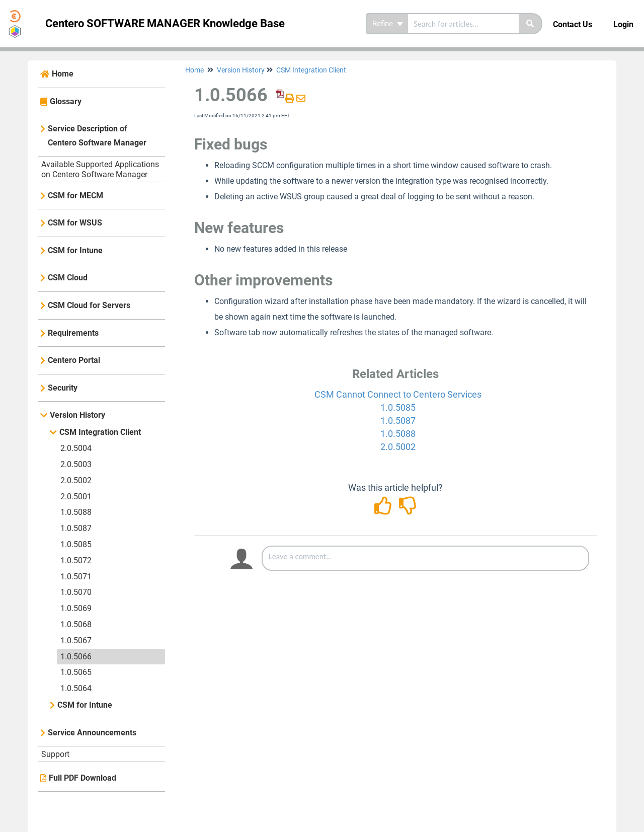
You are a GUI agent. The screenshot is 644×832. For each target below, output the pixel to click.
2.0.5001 (76, 497)
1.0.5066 (76, 657)
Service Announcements (92, 733)
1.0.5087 (76, 528)
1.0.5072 (76, 560)
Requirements (73, 333)
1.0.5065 (76, 672)
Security (63, 388)
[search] (463, 24)
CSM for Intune (75, 250)
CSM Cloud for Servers (89, 305)
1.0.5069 (76, 608)
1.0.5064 (76, 688)
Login (623, 24)
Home (63, 74)
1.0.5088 (76, 512)
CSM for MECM (75, 196)
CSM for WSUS (75, 223)
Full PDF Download (83, 778)
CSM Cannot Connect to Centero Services (398, 394)
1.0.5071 (76, 577)
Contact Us (573, 24)
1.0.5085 (76, 544)
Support (55, 754)
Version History (77, 415)
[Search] (531, 24)
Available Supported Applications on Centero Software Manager (100, 169)
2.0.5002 (76, 480)
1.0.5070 (76, 592)
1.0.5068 (76, 624)
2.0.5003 (76, 464)
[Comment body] (426, 558)
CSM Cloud (68, 278)
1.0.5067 (76, 640)
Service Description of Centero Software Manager (97, 136)
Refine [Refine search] (388, 24)
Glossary (66, 101)
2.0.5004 (76, 448)
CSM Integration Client (100, 432)
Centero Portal (74, 360)
